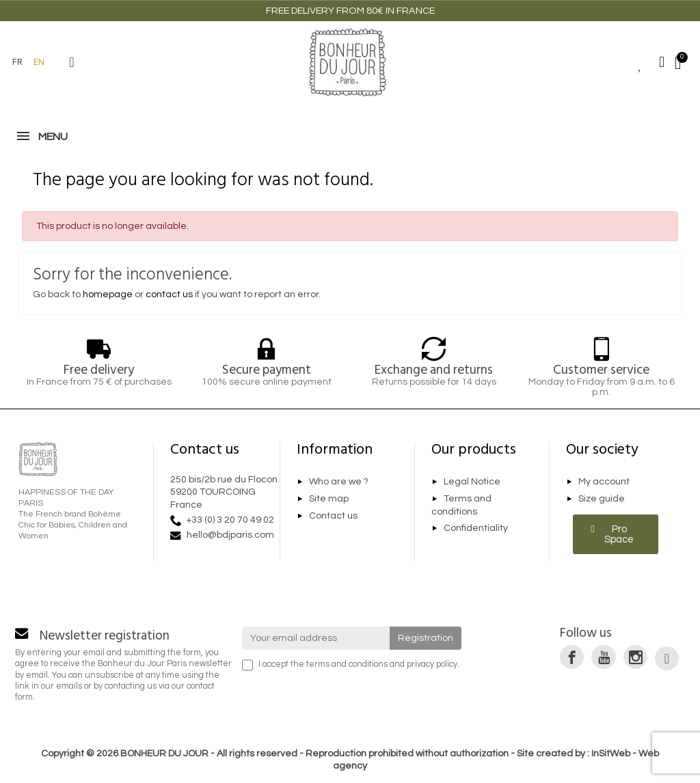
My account (604, 482)
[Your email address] (316, 638)
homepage (108, 294)
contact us (169, 294)
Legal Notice (472, 482)
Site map (329, 499)
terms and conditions (347, 664)
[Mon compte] (662, 62)
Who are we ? (339, 482)
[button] (72, 62)
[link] (572, 657)
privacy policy (432, 664)
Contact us (333, 516)
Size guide (602, 499)
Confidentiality (476, 528)
